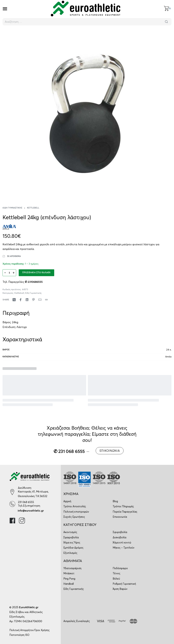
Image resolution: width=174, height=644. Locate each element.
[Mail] (40, 300)
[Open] (5, 9)
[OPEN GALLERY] (87, 114)
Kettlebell (33, 208)
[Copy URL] (46, 300)
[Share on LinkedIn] (27, 300)
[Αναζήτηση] (166, 22)
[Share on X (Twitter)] (14, 300)
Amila (168, 357)
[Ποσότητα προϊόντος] (9, 273)
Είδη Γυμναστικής (12, 208)
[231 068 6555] (12, 504)
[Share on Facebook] (21, 300)
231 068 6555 (26, 502)
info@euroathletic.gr (31, 511)
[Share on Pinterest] (33, 300)
